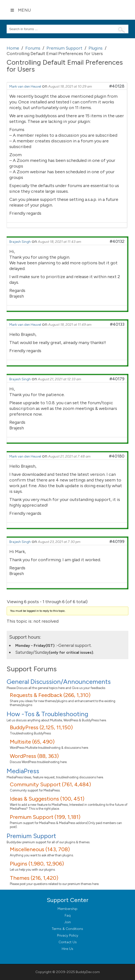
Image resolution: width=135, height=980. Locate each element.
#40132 (117, 241)
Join (67, 922)
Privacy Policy (68, 935)
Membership (67, 909)
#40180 (117, 456)
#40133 (117, 324)
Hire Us (67, 949)
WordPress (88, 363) (34, 756)
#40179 (117, 379)
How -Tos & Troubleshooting (47, 714)
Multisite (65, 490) (32, 742)
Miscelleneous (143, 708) (40, 849)
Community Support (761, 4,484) (50, 784)
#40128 (117, 86)
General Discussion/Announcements (59, 682)
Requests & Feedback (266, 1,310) (50, 695)
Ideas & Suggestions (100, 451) (47, 799)
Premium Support (31, 836)
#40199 (117, 541)
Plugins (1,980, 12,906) (37, 864)
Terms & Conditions (67, 929)
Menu (21, 10)
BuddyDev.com (88, 972)
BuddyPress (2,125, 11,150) (41, 727)
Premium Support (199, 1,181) (45, 817)
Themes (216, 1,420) (34, 878)
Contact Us (68, 942)
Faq (68, 915)
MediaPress (23, 771)
